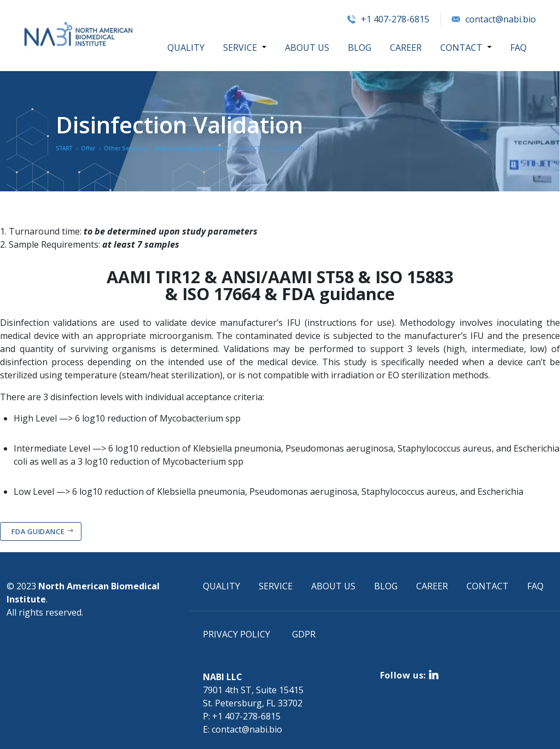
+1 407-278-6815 (388, 19)
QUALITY (187, 48)
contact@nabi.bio (494, 19)
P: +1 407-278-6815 (242, 716)
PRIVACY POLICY (237, 634)
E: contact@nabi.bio (243, 729)
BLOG (360, 48)
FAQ (518, 48)
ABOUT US (308, 48)
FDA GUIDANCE (38, 531)
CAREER (406, 48)
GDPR (304, 634)
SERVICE (241, 48)
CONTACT (462, 48)
